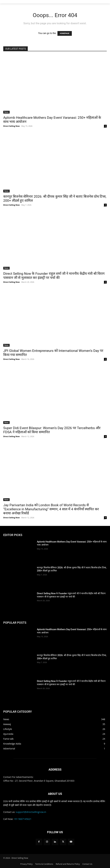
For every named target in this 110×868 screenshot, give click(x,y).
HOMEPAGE (65, 33)
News (6, 112)
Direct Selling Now (11, 126)
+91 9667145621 (23, 819)
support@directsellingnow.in (31, 812)
